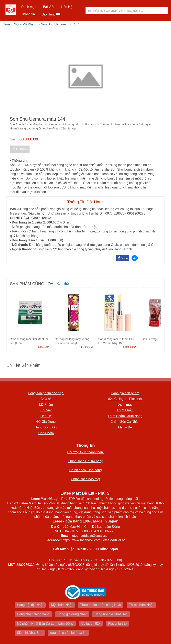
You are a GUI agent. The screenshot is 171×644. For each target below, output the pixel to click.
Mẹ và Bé (125, 427)
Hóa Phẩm (46, 433)
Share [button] (124, 258)
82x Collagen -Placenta (125, 399)
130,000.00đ (129, 347)
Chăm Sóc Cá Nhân (125, 422)
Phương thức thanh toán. (85, 452)
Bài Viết (49, 7)
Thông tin (28, 14)
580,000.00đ (28, 139)
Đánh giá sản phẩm (125, 393)
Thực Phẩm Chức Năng (125, 416)
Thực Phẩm (125, 410)
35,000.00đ (43, 347)
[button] (29, 7)
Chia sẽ (46, 399)
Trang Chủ (11, 24)
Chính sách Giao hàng (85, 470)
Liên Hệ (66, 7)
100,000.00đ (86, 347)
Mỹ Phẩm (30, 24)
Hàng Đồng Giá (46, 427)
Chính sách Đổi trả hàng (85, 461)
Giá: (13, 139)
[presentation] (154, 318)
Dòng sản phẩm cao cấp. (46, 393)
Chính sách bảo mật (85, 479)
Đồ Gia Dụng (46, 422)
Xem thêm (64, 284)
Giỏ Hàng (51, 14)
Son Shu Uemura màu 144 (60, 24)
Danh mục (29, 7)
